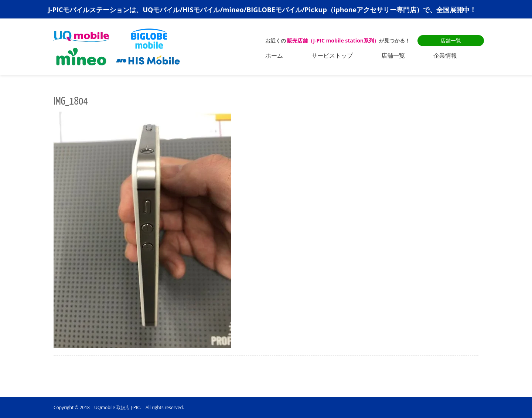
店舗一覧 (451, 40)
